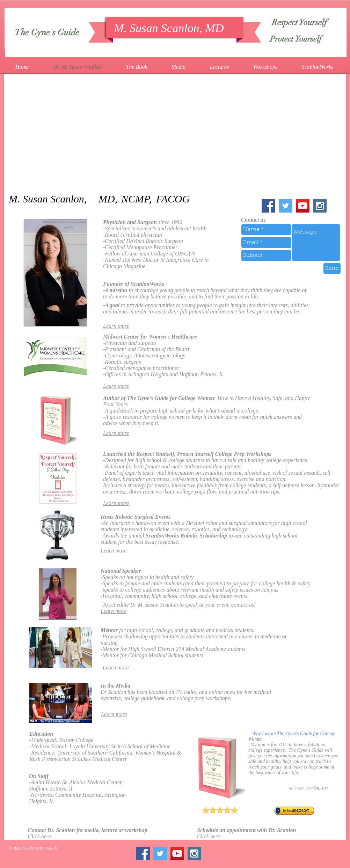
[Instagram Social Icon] (320, 206)
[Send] (332, 268)
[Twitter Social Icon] (286, 206)
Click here (40, 836)
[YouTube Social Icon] (303, 206)
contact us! (244, 605)
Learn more (116, 326)
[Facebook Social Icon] (268, 206)
